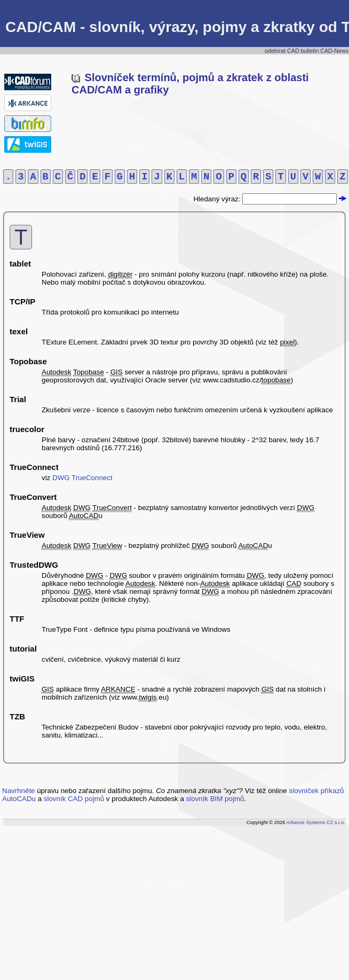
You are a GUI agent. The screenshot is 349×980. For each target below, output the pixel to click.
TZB (17, 716)
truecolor (27, 429)
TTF (17, 619)
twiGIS (22, 679)
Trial (18, 399)
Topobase (28, 361)
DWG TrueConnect (82, 478)
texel (19, 331)
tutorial (23, 649)
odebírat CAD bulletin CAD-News (307, 51)
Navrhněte (19, 791)
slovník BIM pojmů (215, 799)
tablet (20, 264)
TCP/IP (22, 301)
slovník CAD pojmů (74, 799)
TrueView (27, 535)
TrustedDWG (34, 565)
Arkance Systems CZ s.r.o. (316, 822)
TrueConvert (33, 497)
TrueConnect (34, 467)
